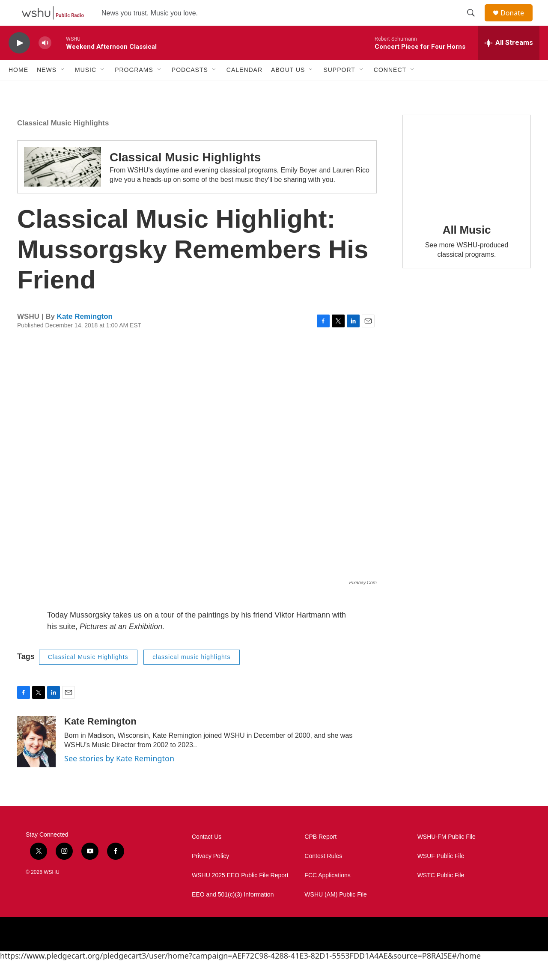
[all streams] (509, 62)
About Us (288, 89)
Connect (390, 89)
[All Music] (467, 182)
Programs (134, 89)
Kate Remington (85, 336)
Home (18, 89)
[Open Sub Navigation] (63, 89)
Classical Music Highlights (63, 142)
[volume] (45, 62)
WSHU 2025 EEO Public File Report (240, 895)
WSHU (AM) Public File (335, 914)
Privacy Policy (210, 875)
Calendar (244, 89)
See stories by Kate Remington (119, 778)
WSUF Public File (441, 875)
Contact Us (207, 856)
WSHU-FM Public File (447, 856)
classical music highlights (191, 676)
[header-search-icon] (475, 23)
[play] (19, 62)
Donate (518, 22)
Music (86, 89)
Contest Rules (323, 875)
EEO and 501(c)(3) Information (233, 914)
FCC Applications (327, 895)
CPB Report (320, 856)
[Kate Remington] (36, 761)
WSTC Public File (441, 895)
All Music (467, 249)
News (47, 89)
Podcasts (190, 89)
